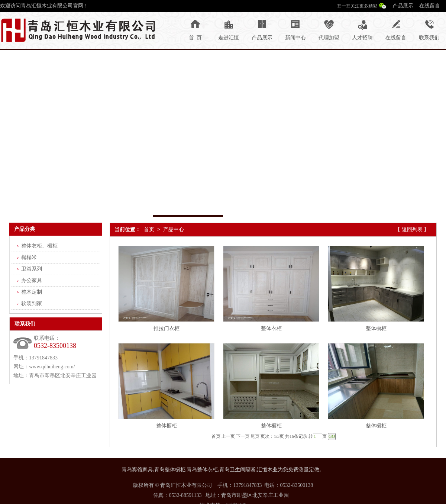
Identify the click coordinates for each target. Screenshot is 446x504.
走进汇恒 (229, 38)
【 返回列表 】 (412, 230)
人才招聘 (362, 38)
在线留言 (430, 6)
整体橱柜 (376, 328)
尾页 (255, 436)
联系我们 (429, 38)
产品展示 (403, 6)
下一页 (243, 436)
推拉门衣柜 (167, 328)
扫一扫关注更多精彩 (357, 6)
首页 (149, 230)
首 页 (195, 38)
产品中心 (174, 230)
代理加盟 (329, 38)
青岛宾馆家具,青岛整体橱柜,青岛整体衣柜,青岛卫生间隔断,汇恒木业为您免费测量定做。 (223, 470)
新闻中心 (295, 38)
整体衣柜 (271, 328)
